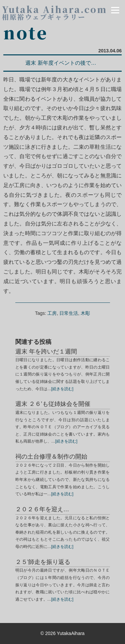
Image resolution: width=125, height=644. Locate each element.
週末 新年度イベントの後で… (61, 63)
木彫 (85, 313)
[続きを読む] (62, 389)
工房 (52, 313)
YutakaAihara (70, 633)
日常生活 (69, 313)
